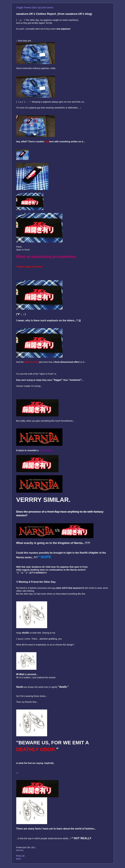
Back (19, 859)
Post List (20, 856)
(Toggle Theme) (24, 8)
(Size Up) (36, 8)
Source (20, 850)
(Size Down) (47, 8)
